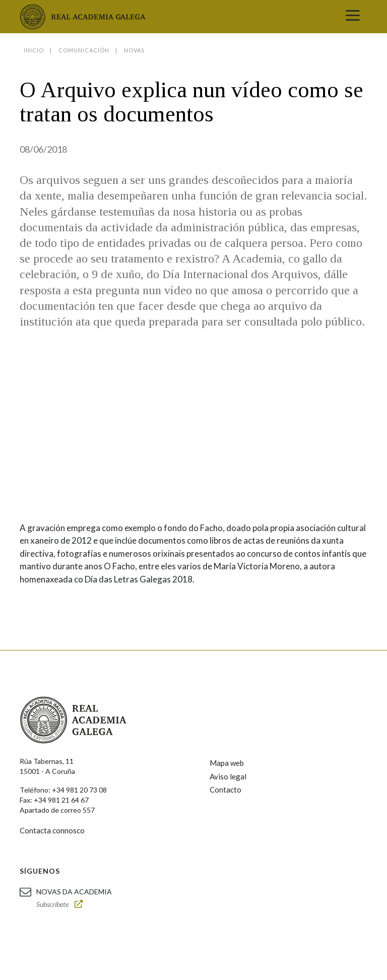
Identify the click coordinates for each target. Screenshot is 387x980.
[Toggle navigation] (353, 17)
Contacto (225, 790)
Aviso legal (228, 776)
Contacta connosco (52, 830)
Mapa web (227, 763)
